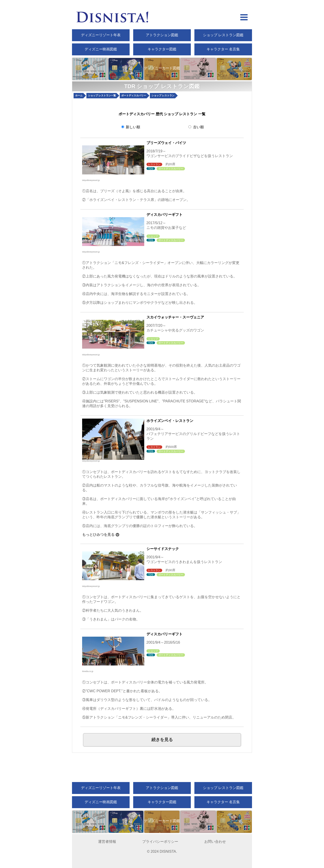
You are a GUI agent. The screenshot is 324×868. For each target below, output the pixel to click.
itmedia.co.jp (88, 671)
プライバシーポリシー (160, 842)
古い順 (196, 127)
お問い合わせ (215, 842)
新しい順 (131, 127)
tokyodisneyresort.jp (91, 180)
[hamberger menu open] (244, 18)
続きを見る (162, 740)
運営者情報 (107, 842)
